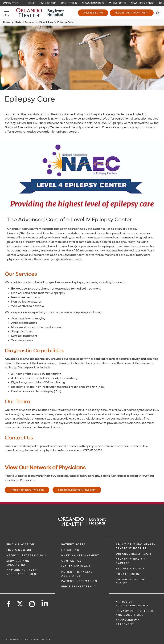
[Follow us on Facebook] (8, 604)
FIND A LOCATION (20, 545)
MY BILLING (70, 550)
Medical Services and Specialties (34, 22)
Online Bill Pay (93, 13)
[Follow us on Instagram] (32, 604)
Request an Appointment (132, 13)
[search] (158, 13)
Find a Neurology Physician (27, 490)
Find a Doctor (19, 550)
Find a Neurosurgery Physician (77, 490)
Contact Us (11, 3)
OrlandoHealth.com (133, 554)
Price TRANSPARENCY (79, 587)
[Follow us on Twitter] (20, 603)
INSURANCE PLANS (76, 566)
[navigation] (82, 3)
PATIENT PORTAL (74, 545)
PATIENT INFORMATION (79, 581)
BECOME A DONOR (130, 569)
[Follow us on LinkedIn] (45, 603)
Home (7, 22)
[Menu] (6, 13)
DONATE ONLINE (129, 574)
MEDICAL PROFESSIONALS (27, 555)
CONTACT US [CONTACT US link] (71, 561)
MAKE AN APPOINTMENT (80, 555)
